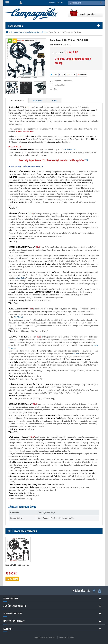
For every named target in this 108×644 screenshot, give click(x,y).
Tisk (56, 89)
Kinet (72, 637)
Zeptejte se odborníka (63, 81)
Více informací (17, 101)
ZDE (86, 160)
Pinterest (82, 75)
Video (54, 101)
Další (45, 88)
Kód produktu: (56, 45)
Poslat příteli (59, 85)
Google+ (71, 75)
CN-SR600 (18, 317)
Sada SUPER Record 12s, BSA (17, 565)
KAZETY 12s (71, 150)
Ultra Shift (20, 278)
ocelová (76, 354)
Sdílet (62, 75)
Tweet (54, 75)
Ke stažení (38, 101)
